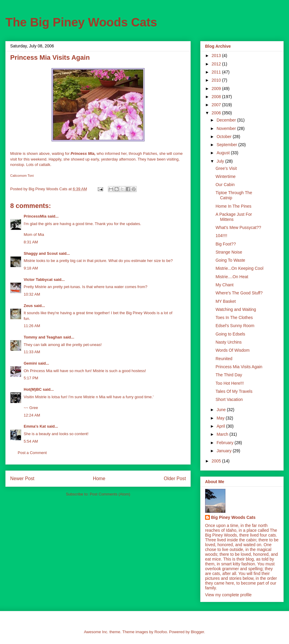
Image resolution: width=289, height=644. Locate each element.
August (223, 153)
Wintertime (226, 176)
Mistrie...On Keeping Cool (240, 268)
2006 (217, 113)
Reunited (224, 359)
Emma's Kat (35, 426)
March (223, 434)
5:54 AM (31, 441)
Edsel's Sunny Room (235, 326)
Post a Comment (32, 453)
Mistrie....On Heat (232, 277)
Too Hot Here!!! (230, 383)
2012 (217, 64)
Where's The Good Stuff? (239, 293)
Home (99, 478)
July (221, 161)
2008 (217, 97)
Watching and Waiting (236, 309)
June (222, 410)
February (225, 443)
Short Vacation (229, 399)
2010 (217, 80)
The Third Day (229, 375)
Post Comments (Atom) (110, 494)
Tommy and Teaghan (43, 337)
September (227, 145)
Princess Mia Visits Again (239, 367)
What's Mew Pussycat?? (238, 227)
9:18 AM (31, 268)
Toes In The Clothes (234, 317)
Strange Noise (229, 252)
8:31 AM (31, 242)
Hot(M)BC (33, 389)
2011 (217, 72)
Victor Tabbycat (38, 280)
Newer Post (22, 478)
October (225, 137)
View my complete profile (228, 595)
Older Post (175, 478)
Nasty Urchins (229, 342)
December (227, 120)
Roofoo (161, 632)
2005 (217, 461)
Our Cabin (225, 185)
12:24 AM (32, 415)
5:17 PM (31, 378)
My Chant (225, 285)
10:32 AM (32, 294)
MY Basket (226, 301)
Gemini (30, 363)
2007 (217, 105)
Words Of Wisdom (232, 350)
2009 (217, 89)
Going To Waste (230, 260)
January (225, 451)
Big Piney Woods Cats (233, 517)
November (227, 128)
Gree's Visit (226, 168)
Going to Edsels (230, 334)
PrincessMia (35, 216)
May (221, 418)
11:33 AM (32, 352)
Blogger (197, 632)
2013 (217, 56)
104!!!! (221, 236)
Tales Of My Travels (234, 391)
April (221, 426)
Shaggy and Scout (41, 253)
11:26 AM (32, 326)
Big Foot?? (226, 244)
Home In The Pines (234, 206)
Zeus (28, 306)
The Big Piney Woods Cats (81, 22)
